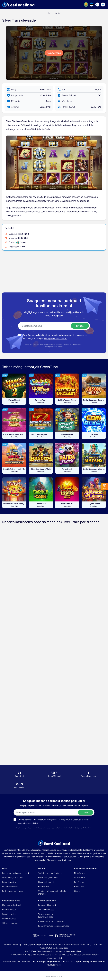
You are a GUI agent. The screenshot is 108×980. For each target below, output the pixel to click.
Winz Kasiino (80, 877)
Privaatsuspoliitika (10, 886)
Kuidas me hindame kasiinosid (15, 873)
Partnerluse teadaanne (12, 891)
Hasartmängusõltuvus (48, 877)
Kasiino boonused (47, 901)
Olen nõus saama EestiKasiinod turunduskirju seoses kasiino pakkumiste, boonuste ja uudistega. (55, 820)
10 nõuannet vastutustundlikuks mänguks (52, 892)
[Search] (97, 5)
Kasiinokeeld (44, 886)
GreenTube (46, 95)
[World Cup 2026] (86, 5)
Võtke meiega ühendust (13, 877)
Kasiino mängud (9, 910)
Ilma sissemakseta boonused (51, 921)
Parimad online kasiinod (86, 868)
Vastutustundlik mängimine (50, 873)
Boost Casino (80, 886)
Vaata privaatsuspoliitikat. (55, 338)
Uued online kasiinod (11, 905)
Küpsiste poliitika (10, 882)
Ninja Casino (80, 873)
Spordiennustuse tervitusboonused (54, 926)
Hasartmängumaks (47, 882)
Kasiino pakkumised (47, 905)
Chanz (77, 891)
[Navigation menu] (103, 5)
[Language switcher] (92, 5)
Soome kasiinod (9, 919)
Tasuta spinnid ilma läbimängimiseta (47, 915)
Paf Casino (79, 882)
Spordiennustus (9, 914)
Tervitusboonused (46, 910)
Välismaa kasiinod (10, 923)
